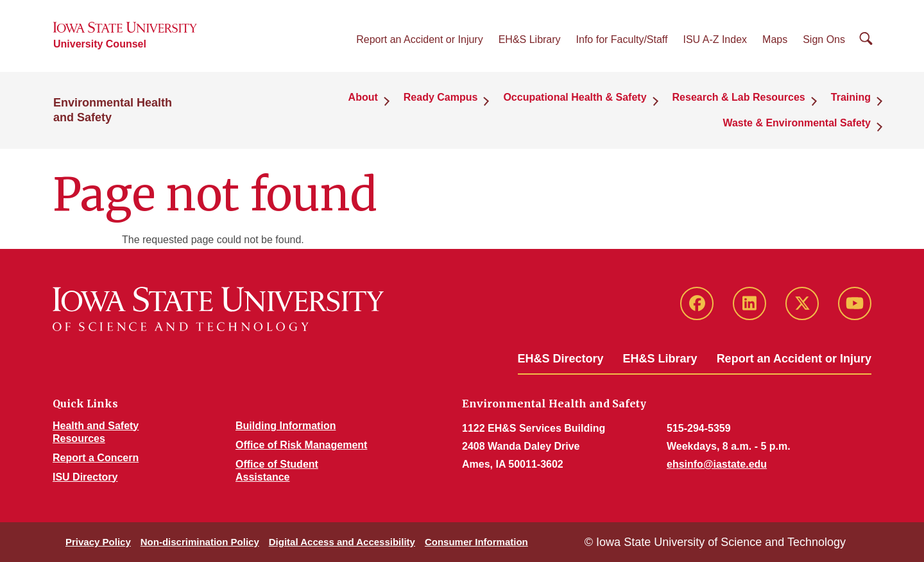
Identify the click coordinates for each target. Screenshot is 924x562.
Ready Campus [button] (441, 97)
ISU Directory (85, 477)
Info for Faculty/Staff (622, 39)
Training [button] (851, 97)
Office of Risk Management (301, 445)
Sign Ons (824, 39)
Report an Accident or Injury (419, 39)
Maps (775, 39)
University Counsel (100, 44)
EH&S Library (530, 39)
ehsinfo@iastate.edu (717, 464)
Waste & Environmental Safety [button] (797, 123)
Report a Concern (96, 458)
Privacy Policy (98, 542)
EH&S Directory (561, 359)
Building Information (286, 426)
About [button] (363, 97)
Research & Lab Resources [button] (739, 97)
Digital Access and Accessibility (342, 542)
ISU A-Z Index (715, 39)
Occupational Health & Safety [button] (575, 97)
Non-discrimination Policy (200, 542)
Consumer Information (476, 542)
